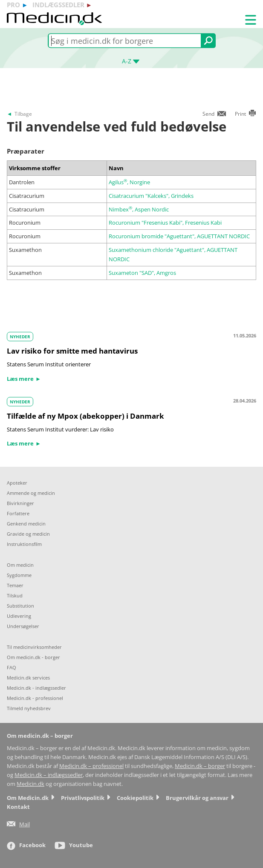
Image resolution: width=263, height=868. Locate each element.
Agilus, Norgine (129, 182)
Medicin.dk (30, 784)
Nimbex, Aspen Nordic (139, 209)
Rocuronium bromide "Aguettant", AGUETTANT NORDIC (179, 236)
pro (13, 5)
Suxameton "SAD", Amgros (142, 273)
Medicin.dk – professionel (91, 766)
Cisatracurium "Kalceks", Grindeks (151, 196)
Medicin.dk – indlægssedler (49, 775)
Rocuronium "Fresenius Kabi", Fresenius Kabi (165, 223)
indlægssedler (58, 5)
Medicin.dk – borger (200, 766)
